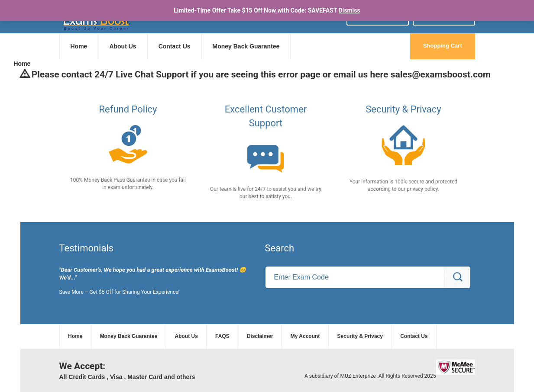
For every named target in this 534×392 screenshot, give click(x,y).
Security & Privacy (360, 336)
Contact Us (175, 46)
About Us (123, 46)
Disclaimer (260, 336)
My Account (305, 336)
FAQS (222, 336)
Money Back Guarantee (246, 46)
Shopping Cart (443, 46)
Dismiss (349, 10)
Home (79, 46)
